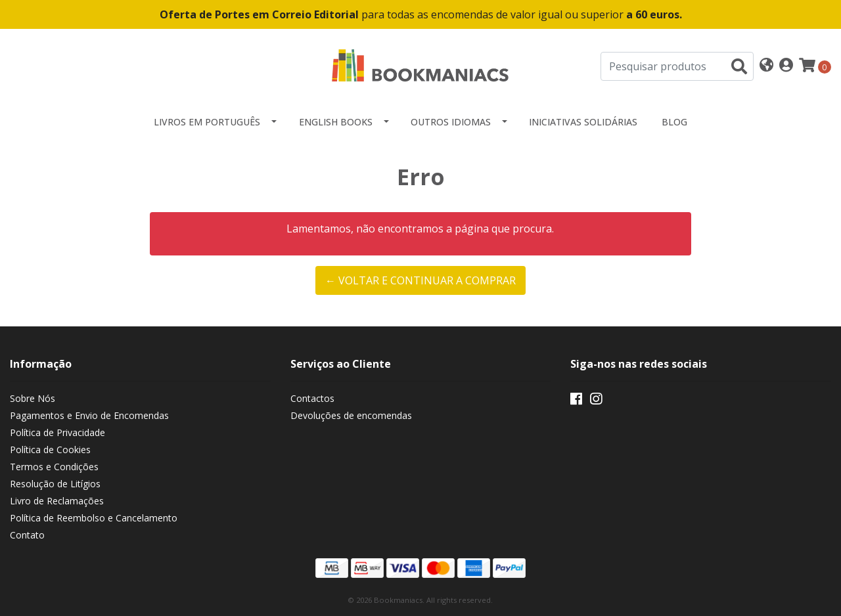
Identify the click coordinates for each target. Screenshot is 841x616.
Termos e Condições (54, 467)
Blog (674, 122)
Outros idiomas (451, 122)
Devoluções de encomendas (351, 415)
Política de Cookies (50, 450)
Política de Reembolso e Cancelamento (94, 518)
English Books (336, 122)
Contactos (312, 398)
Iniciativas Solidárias (583, 122)
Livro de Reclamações (57, 501)
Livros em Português (207, 122)
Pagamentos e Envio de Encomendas (89, 415)
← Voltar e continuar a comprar (420, 280)
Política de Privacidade (57, 432)
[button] (766, 66)
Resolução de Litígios (55, 484)
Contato (27, 535)
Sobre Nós (33, 398)
